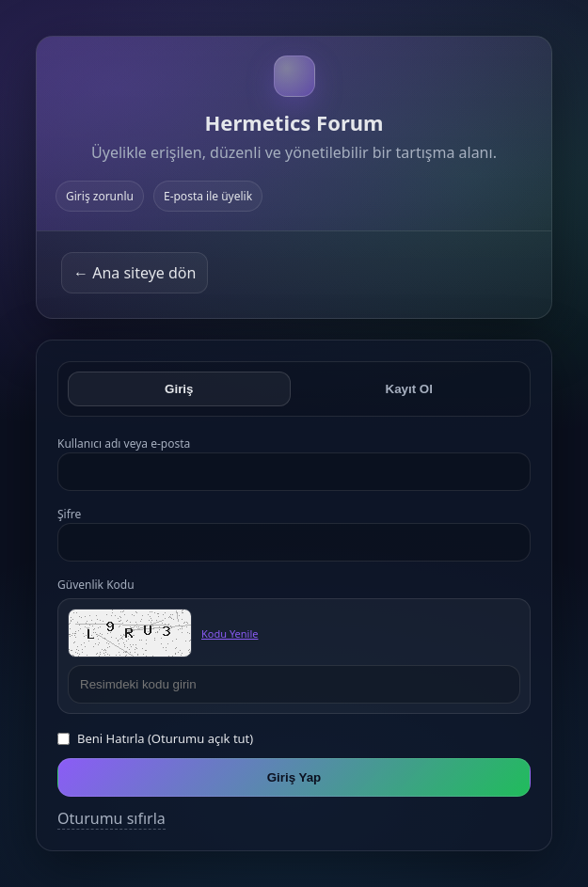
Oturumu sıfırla (111, 818)
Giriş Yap (294, 777)
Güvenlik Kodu (96, 585)
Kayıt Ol (409, 389)
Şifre (69, 514)
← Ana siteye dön (135, 273)
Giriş (179, 389)
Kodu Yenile (230, 634)
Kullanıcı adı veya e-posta (124, 443)
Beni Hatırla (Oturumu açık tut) (165, 738)
